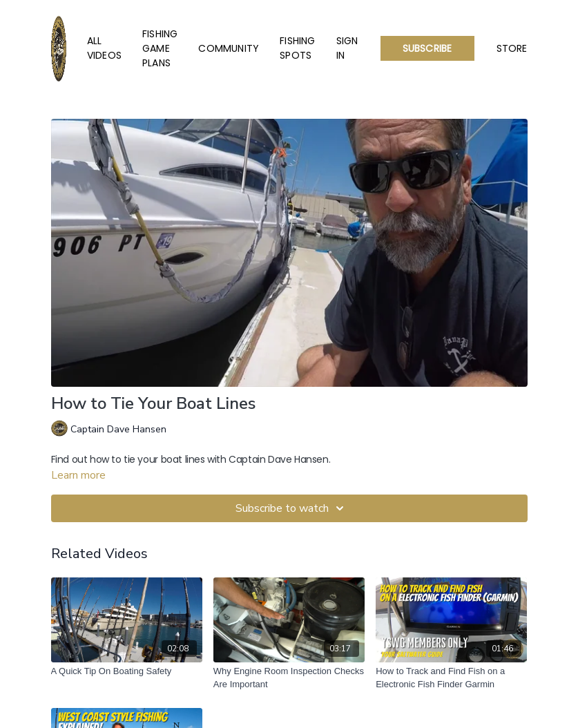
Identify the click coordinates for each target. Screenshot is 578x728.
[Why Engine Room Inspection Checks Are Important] (289, 678)
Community (229, 48)
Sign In (347, 48)
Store (512, 48)
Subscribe (427, 48)
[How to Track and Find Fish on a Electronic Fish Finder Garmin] (451, 678)
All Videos (104, 48)
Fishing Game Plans (160, 48)
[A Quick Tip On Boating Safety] (127, 671)
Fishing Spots (297, 48)
